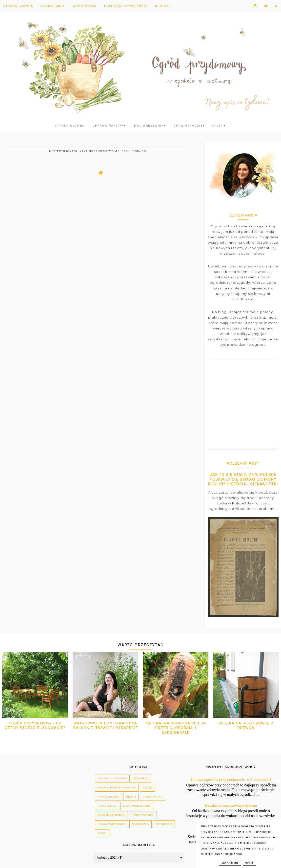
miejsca (131, 797)
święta (102, 833)
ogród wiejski (107, 806)
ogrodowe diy (152, 797)
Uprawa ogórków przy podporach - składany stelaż (231, 780)
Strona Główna (18, 6)
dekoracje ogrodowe (112, 778)
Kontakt (163, 6)
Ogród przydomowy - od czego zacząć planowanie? (35, 726)
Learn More (230, 863)
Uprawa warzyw (109, 126)
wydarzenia (164, 824)
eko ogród (141, 778)
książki (148, 788)
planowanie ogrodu (137, 806)
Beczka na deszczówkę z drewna (246, 726)
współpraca (140, 824)
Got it (249, 863)
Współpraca (85, 6)
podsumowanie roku (111, 815)
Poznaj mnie (53, 6)
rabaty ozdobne (143, 815)
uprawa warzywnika (111, 824)
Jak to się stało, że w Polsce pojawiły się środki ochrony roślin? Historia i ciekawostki (243, 479)
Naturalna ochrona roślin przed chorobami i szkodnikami (176, 728)
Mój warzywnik (150, 126)
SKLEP (219, 126)
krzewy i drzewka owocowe (117, 788)
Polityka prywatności (126, 6)
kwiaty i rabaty (108, 797)
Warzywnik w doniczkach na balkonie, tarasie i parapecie (105, 726)
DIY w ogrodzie (190, 126)
